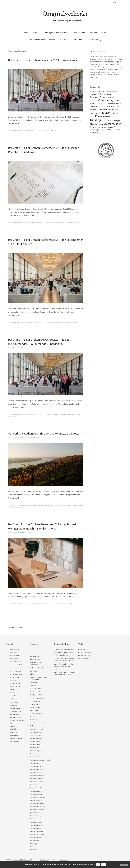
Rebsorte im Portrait (26, 505)
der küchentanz (16, 661)
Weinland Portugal (36, 815)
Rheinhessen (69, 222)
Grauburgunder (64, 414)
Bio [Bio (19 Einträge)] (102, 92)
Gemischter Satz (36, 704)
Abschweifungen (36, 656)
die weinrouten (15, 677)
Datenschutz (79, 39)
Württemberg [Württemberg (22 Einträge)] (94, 132)
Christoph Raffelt (21, 64)
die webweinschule (17, 674)
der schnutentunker (17, 664)
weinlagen (14, 732)
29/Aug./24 (11, 64)
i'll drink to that (15, 686)
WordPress (44, 859)
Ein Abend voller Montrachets (64, 649)
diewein (13, 680)
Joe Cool (33, 716)
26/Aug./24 (11, 156)
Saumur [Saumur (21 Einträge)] (110, 121)
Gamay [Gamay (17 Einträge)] (105, 104)
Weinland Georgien (36, 778)
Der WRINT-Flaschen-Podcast (85, 33)
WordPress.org (83, 658)
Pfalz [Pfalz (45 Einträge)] (108, 109)
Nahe (64, 222)
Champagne (34, 682)
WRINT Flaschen (35, 849)
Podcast (33, 725)
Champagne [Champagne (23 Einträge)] (94, 101)
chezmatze (14, 652)
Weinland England (36, 772)
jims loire (13, 689)
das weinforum (15, 655)
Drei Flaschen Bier (36, 691)
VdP (55, 131)
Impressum (64, 39)
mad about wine (16, 695)
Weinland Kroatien (36, 790)
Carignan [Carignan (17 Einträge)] (114, 97)
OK (98, 864)
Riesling (75, 222)
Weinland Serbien (36, 821)
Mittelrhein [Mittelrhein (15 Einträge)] (119, 107)
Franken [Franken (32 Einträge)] (99, 104)
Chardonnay (56, 414)
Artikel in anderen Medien (39, 667)
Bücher (32, 674)
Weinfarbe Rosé (35, 741)
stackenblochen (16, 711)
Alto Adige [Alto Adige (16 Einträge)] (93, 92)
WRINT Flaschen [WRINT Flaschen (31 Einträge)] (114, 130)
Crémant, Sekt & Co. (37, 688)
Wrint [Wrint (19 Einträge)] (105, 130)
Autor (104, 33)
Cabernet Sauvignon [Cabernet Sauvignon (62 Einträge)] (100, 97)
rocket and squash (17, 708)
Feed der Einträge (84, 652)
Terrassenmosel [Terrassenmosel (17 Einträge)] (106, 127)
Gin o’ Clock (34, 710)
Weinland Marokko (36, 800)
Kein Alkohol (34, 719)
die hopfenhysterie (17, 670)
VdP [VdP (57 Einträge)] (113, 127)
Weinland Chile (35, 763)
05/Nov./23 (11, 437)
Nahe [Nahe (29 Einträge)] (98, 109)
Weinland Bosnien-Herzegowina (41, 759)
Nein (104, 864)
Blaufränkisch (56, 322)
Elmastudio (64, 859)
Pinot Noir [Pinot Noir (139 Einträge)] (105, 113)
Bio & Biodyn (17, 505)
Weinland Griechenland (38, 781)
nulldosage (14, 701)
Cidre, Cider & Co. (36, 685)
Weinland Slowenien (37, 825)
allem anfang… (15, 649)
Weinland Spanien (36, 828)
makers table (15, 698)
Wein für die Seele (36, 735)
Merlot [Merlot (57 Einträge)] (112, 106)
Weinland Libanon (36, 794)
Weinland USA (35, 840)
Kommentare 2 (30, 532)
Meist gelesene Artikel (38, 722)
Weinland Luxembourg (37, 797)
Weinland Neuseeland (37, 803)
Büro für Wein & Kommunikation (42, 39)
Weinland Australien (37, 753)
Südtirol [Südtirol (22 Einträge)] (99, 127)
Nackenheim (75, 505)
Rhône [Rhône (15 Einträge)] (112, 117)
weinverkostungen (17, 738)
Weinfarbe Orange (36, 738)
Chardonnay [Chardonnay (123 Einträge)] (106, 100)
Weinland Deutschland (28, 131)
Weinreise (33, 846)
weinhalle (13, 728)
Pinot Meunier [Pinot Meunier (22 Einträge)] (94, 113)
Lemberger (72, 322)
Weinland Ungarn (36, 837)
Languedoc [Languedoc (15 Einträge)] (101, 107)
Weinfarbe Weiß (27, 222)
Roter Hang (11, 507)
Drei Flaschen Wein (36, 694)
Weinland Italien (35, 784)
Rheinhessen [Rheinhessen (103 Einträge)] (102, 116)
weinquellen (14, 735)
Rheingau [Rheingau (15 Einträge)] (92, 117)
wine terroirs (15, 741)
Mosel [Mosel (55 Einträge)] (93, 109)
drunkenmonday (16, 683)
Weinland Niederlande (37, 806)
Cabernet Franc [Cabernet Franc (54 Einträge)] (105, 94)
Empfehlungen (35, 701)
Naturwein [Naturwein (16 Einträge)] (103, 110)
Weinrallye (33, 843)
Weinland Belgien (36, 756)
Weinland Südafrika (36, 831)
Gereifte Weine (35, 707)
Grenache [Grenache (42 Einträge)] (111, 104)
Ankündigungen (35, 659)
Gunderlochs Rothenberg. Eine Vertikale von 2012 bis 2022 (44, 433)
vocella (13, 725)
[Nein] (124, 865)
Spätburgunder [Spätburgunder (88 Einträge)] (112, 124)
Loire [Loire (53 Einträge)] (106, 106)
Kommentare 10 (31, 64)
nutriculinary (14, 705)
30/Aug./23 (11, 532)
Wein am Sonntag (36, 732)
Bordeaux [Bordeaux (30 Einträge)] (94, 94)
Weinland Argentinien (37, 750)
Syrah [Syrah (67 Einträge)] (93, 127)
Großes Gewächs (49, 131)
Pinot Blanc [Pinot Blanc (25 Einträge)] (115, 110)
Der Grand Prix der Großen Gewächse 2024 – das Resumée (43, 60)
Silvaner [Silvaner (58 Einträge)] (99, 124)
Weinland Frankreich (37, 775)
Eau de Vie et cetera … (38, 698)
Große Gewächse (18, 131)
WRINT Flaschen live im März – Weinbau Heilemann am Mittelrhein (64, 666)
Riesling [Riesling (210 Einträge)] (96, 120)
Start (26, 33)
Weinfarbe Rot (26, 322)
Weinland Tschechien (37, 834)
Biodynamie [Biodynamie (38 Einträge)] (108, 92)
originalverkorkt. (16, 859)
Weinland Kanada (36, 787)
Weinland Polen (35, 812)
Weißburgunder (12, 416)
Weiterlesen (13, 123)
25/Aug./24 (11, 347)
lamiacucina (14, 692)
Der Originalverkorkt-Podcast (56, 33)
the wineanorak (15, 714)
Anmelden (82, 649)
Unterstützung (95, 39)
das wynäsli (14, 658)
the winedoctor (15, 717)
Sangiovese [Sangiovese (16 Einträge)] (104, 121)
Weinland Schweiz (36, 818)
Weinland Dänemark (37, 766)
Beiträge (36, 33)
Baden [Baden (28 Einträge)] (98, 92)
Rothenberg (17, 507)
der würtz (14, 667)
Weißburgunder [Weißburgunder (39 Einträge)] (97, 130)
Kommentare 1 (30, 156)
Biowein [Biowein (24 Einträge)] (116, 92)
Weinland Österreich (37, 809)
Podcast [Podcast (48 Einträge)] (116, 113)
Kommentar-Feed (84, 655)
